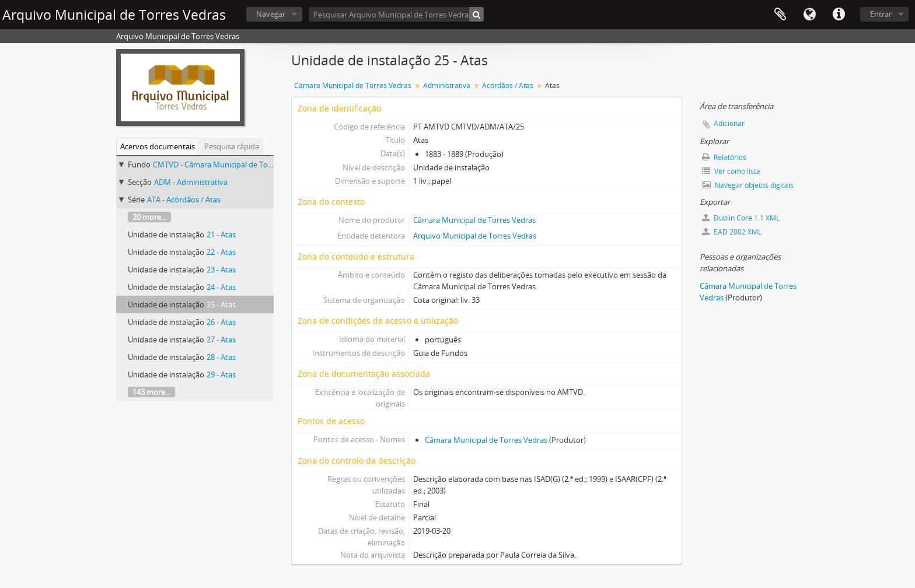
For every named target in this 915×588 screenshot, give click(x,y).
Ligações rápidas (839, 15)
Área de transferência (780, 15)
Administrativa (447, 85)
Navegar (271, 14)
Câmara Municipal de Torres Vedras (353, 85)
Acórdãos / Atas (508, 85)
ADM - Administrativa (191, 182)
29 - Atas (221, 374)
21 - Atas (221, 235)
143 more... (151, 392)
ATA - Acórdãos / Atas (184, 199)
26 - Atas (221, 322)
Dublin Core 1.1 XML (741, 218)
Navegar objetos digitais (748, 185)
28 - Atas (221, 357)
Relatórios (724, 157)
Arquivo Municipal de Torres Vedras (475, 236)
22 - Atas (221, 252)
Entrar (881, 14)
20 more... (149, 217)
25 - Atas (221, 304)
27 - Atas (221, 339)
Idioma (809, 15)
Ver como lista (731, 171)
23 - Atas (221, 269)
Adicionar (729, 123)
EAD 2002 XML (732, 232)
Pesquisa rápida (232, 146)
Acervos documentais (158, 146)
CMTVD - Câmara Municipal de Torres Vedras (230, 164)
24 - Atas (221, 287)
